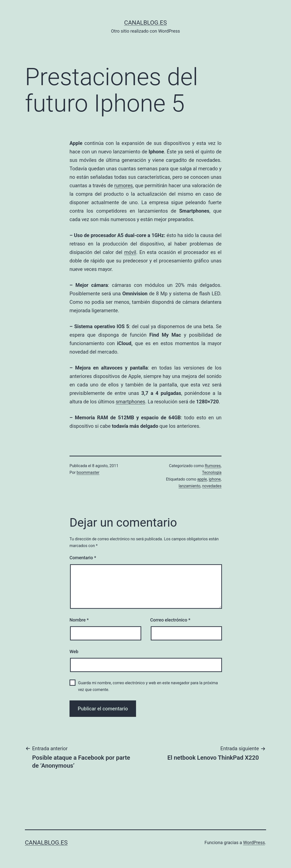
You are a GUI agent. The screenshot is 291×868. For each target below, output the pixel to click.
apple (202, 479)
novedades (212, 486)
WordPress (254, 842)
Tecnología (212, 472)
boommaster (88, 472)
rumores (124, 186)
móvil (130, 252)
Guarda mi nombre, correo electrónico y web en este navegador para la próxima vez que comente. (148, 686)
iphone (215, 479)
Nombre (79, 620)
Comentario (83, 558)
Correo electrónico (170, 620)
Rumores (213, 466)
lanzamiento (190, 486)
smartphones (130, 402)
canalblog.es (145, 23)
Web (74, 651)
